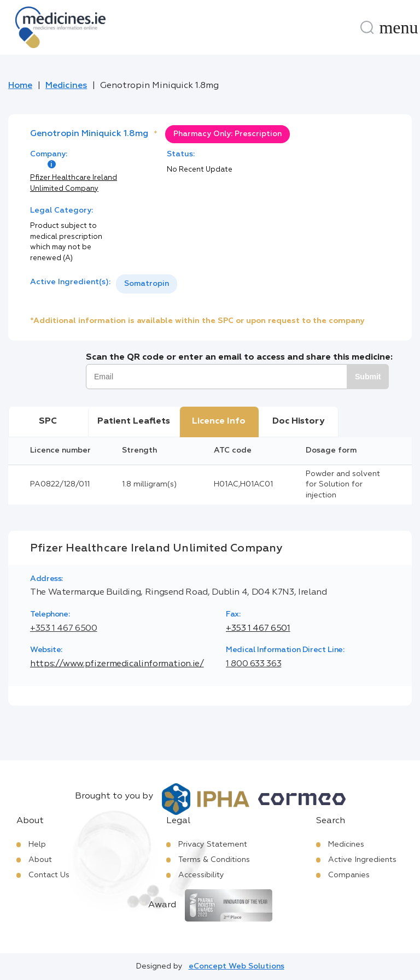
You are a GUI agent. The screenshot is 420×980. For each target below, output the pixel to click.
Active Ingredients (362, 860)
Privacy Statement (213, 844)
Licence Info (219, 421)
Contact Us (49, 875)
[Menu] (399, 27)
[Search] (367, 27)
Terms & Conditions (214, 860)
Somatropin (147, 284)
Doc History (298, 421)
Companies (349, 875)
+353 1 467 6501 (258, 629)
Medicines (66, 86)
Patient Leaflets (134, 421)
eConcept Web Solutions (237, 966)
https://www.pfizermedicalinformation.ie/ (117, 664)
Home (20, 86)
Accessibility (201, 875)
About (40, 860)
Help (37, 844)
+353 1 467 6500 (64, 629)
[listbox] (147, 284)
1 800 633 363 (253, 664)
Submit (368, 377)
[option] (147, 284)
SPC (48, 421)
